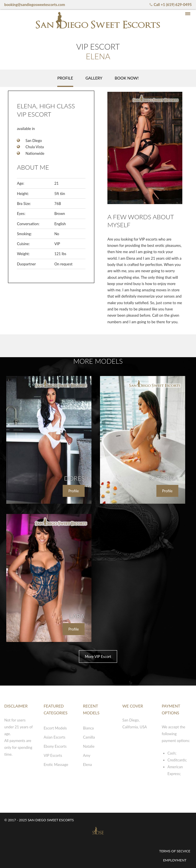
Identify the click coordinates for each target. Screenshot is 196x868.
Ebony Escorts (55, 746)
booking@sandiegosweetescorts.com (35, 5)
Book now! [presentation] (126, 78)
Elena (87, 765)
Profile (74, 491)
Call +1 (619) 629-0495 (170, 5)
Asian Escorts (54, 737)
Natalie (89, 746)
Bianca (88, 728)
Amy (87, 755)
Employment (175, 860)
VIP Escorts (53, 755)
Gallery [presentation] (94, 78)
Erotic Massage (56, 765)
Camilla (89, 737)
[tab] (65, 78)
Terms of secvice (175, 851)
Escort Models (55, 728)
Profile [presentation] (65, 78)
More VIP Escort (98, 656)
